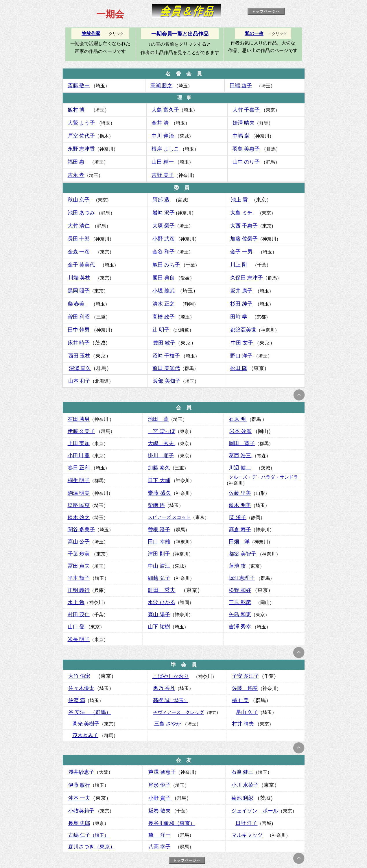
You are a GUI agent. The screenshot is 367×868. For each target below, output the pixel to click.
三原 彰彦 (240, 602)
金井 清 (160, 123)
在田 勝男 (79, 419)
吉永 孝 (76, 175)
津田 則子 (159, 554)
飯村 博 (76, 110)
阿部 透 (161, 200)
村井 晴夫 (243, 724)
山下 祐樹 (159, 627)
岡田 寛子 (242, 443)
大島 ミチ (242, 213)
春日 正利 (79, 468)
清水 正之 (164, 304)
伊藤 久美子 (81, 431)
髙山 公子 (79, 542)
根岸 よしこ (165, 149)
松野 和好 (240, 590)
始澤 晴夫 (244, 123)
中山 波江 (159, 566)
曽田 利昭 (79, 317)
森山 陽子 (159, 615)
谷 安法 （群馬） (90, 712)
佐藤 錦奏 (245, 688)
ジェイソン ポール (255, 811)
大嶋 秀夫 (162, 443)
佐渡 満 (77, 700)
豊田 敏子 (164, 343)
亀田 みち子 (166, 265)
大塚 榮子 (164, 226)
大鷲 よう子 (81, 123)
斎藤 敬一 (79, 86)
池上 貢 (239, 200)
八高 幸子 (159, 847)
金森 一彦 (79, 252)
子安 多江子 (246, 676)
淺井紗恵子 (81, 772)
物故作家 (91, 33)
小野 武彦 (164, 239)
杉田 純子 (241, 304)
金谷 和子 (164, 252)
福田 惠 (76, 162)
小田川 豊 (79, 456)
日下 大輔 (159, 480)
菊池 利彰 (242, 798)
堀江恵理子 (242, 578)
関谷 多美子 (81, 530)
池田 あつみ (81, 213)
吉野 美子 (163, 175)
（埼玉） (89, 835)
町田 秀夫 (162, 590)
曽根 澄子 (159, 530)
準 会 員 (184, 665)
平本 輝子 (79, 578)
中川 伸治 (163, 136)
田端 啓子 (241, 86)
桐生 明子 (79, 480)
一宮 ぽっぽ (162, 431)
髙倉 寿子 (240, 530)
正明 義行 (79, 590)
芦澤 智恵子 (162, 772)
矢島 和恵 (240, 615)
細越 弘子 (159, 578)
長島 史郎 (79, 823)
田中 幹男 (79, 330)
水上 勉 (76, 602)
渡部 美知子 (167, 381)
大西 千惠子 (244, 226)
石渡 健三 (242, 772)
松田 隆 (239, 368)
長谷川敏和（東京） (172, 823)
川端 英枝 (79, 278)
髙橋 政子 (164, 317)
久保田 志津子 (247, 278)
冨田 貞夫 (79, 566)
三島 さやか (168, 724)
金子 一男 (241, 252)
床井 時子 (79, 343)
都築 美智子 (242, 554)
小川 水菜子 (245, 785)
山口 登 (76, 627)
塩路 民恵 (79, 505)
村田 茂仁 (79, 615)
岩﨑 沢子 (164, 213)
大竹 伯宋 (79, 676)
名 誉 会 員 (184, 74)
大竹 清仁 (79, 226)
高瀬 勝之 (162, 86)
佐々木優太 (81, 688)
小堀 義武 (164, 291)
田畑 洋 (239, 542)
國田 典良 (164, 278)
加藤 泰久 (159, 468)
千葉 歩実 (79, 554)
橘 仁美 (240, 700)
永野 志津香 (81, 149)
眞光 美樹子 (86, 724)
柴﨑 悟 (156, 505)
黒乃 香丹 (164, 688)
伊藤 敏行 (79, 785)
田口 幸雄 (159, 542)
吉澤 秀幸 (240, 627)
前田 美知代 (166, 368)
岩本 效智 (240, 431)
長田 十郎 (79, 239)
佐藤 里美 (240, 493)
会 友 (184, 760)
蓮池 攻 (237, 566)
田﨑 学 (239, 317)
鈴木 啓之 (79, 517)
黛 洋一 (159, 835)
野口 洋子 (241, 356)
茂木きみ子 (85, 735)
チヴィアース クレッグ (178, 712)
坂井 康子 (241, 291)
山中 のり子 (246, 162)
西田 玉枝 (79, 356)
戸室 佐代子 (81, 136)
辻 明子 (161, 330)
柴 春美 (77, 304)
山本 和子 (79, 381)
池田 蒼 (158, 419)
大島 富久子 (165, 110)
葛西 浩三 (240, 456)
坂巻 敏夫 (159, 811)
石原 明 (238, 419)
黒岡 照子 (79, 291)
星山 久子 (247, 712)
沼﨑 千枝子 (166, 356)
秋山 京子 (79, 200)
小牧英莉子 (81, 811)
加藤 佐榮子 (244, 239)
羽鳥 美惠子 (246, 149)
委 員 (182, 188)
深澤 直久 (80, 368)
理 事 (184, 98)
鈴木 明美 (240, 505)
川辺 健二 (240, 468)
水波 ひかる (162, 602)
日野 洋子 (247, 823)
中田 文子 (242, 343)
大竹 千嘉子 (246, 110)
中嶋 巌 (241, 136)
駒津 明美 (79, 493)
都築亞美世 (243, 330)
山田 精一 (163, 162)
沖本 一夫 (79, 798)
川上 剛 (239, 265)
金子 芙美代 (81, 265)
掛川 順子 (161, 456)
